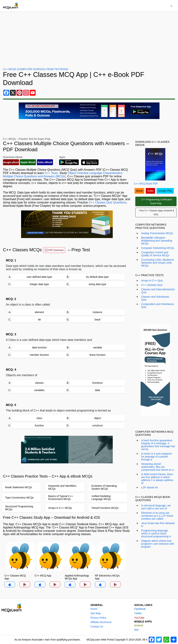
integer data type (39, 284)
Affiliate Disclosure (101, 622)
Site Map (95, 613)
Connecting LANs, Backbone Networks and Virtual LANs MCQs (158, 263)
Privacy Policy (98, 618)
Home (94, 609)
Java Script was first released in (158, 525)
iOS (136, 630)
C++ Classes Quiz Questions (108, 202)
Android (139, 625)
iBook (139, 191)
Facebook (140, 609)
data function (39, 347)
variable (97, 347)
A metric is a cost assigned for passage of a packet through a (156, 457)
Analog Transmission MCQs (157, 233)
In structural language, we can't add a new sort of (156, 507)
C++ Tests (51, 173)
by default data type (98, 277)
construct (97, 425)
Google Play (165, 191)
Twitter (138, 613)
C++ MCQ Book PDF (146, 184)
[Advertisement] (89, 39)
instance (98, 312)
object (97, 418)
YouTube (139, 618)
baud (97, 320)
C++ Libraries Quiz (152, 285)
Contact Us (97, 627)
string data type (98, 284)
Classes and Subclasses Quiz (155, 298)
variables (39, 390)
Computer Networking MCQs (158, 248)
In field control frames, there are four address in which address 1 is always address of (157, 479)
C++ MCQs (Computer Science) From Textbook (36, 69)
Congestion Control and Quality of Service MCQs (155, 254)
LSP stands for (150, 487)
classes (39, 383)
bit (39, 320)
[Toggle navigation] (171, 6)
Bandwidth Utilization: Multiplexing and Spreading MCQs (157, 241)
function (39, 425)
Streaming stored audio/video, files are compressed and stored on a (157, 467)
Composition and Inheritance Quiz (157, 306)
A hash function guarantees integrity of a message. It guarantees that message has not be (158, 445)
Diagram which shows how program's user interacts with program (158, 544)
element (39, 312)
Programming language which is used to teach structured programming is (156, 533)
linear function (97, 355)
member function (39, 355)
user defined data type (39, 277)
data (97, 390)
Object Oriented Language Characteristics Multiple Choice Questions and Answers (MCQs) (63, 175)
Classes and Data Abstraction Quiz (158, 291)
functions (98, 383)
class (39, 418)
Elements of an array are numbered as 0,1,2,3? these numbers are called (157, 516)
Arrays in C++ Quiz (152, 281)
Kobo (150, 191)
